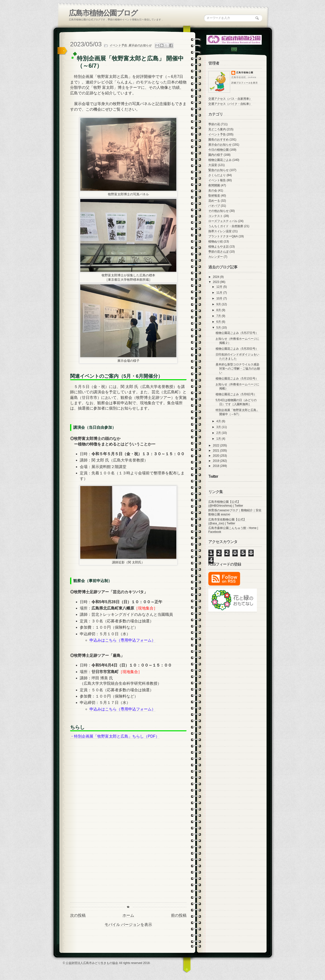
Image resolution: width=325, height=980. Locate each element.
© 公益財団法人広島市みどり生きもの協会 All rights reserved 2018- (107, 963)
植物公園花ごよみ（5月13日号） (237, 379)
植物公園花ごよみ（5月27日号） (237, 333)
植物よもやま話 (219, 247)
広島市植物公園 (245, 73)
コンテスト (216, 216)
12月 (220, 287)
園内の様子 (216, 155)
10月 (220, 298)
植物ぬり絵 (216, 241)
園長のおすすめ (219, 140)
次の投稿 (78, 915)
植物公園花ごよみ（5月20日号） (237, 349)
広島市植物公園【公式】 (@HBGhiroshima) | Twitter (226, 504)
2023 (217, 282)
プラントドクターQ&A (223, 236)
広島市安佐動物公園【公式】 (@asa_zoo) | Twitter (227, 521)
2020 (217, 456)
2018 (217, 466)
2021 (217, 451)
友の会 (213, 190)
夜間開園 (214, 185)
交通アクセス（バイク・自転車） (230, 104)
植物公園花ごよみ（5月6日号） (236, 394)
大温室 (213, 165)
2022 (217, 445)
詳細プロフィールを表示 (245, 83)
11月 (220, 293)
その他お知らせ (219, 211)
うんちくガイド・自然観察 (226, 226)
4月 (219, 421)
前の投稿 (179, 915)
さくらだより (217, 175)
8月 (219, 310)
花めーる (214, 201)
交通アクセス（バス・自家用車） (230, 99)
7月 (219, 316)
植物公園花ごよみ (220, 160)
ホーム (128, 915)
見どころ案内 (217, 129)
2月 (219, 433)
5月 (219, 328)
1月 (219, 439)
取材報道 (214, 196)
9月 (219, 304)
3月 (219, 427)
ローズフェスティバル (223, 221)
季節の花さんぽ (219, 252)
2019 (217, 461)
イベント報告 (217, 180)
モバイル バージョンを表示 (128, 925)
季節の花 (214, 124)
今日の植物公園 (219, 150)
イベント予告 (118, 45)
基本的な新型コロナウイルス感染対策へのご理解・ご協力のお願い (238, 369)
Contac (234, 49)
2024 (217, 277)
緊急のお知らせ (219, 170)
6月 (219, 322)
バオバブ (214, 206)
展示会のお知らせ (140, 45)
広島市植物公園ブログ (103, 13)
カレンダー (216, 257)
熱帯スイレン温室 (220, 231)
